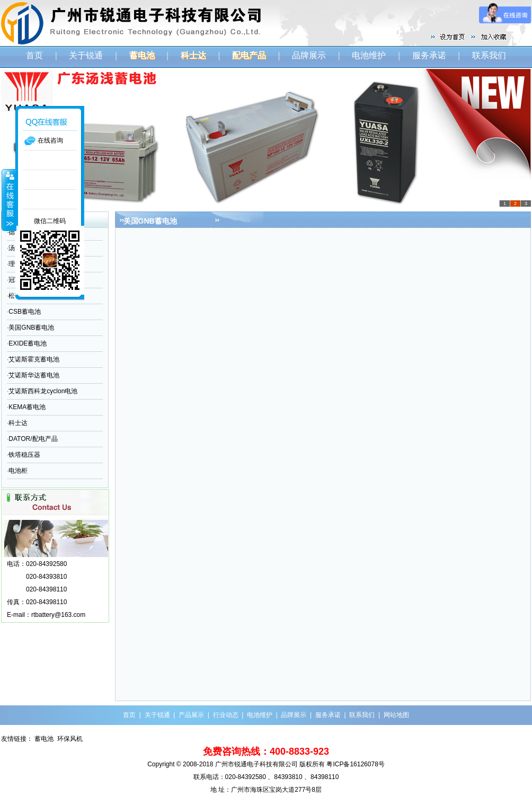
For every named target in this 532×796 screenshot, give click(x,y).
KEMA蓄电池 (27, 407)
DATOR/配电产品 (33, 439)
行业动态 (226, 715)
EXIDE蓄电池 (28, 343)
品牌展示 (309, 55)
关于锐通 (86, 55)
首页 (34, 55)
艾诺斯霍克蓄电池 (34, 359)
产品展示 (191, 715)
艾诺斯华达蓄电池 (34, 375)
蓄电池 (44, 739)
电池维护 (369, 55)
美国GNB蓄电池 (31, 328)
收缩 (9, 200)
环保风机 (70, 739)
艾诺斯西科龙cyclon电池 (43, 391)
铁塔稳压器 (24, 455)
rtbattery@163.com (58, 615)
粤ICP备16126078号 (355, 764)
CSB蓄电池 (25, 312)
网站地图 (396, 715)
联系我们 (489, 55)
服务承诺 (429, 55)
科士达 (18, 423)
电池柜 (18, 471)
